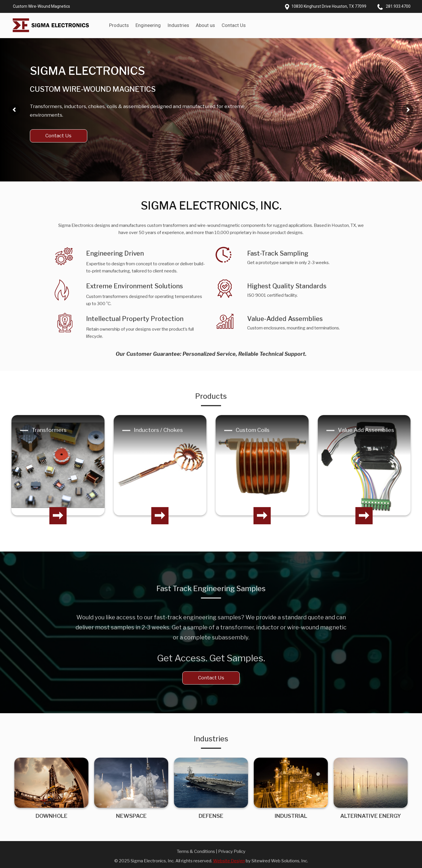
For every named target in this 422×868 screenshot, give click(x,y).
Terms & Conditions (196, 857)
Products (119, 25)
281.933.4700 (398, 6)
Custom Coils (253, 436)
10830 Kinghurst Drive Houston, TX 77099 (329, 6)
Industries (178, 25)
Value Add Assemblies (366, 436)
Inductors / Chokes (158, 436)
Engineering (148, 25)
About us (205, 25)
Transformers (49, 436)
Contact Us (234, 25)
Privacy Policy (232, 857)
